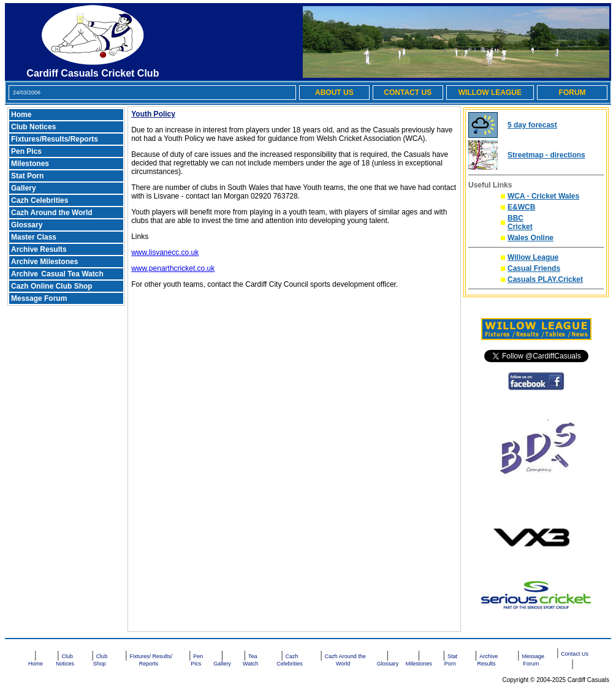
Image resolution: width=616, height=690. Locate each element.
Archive (25, 274)
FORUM (572, 93)
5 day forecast (532, 125)
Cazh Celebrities (40, 200)
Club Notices (33, 127)
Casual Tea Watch (72, 274)
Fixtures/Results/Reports (55, 139)
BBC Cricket (520, 222)
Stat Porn (27, 176)
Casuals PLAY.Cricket (545, 279)
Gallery (24, 188)
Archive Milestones (44, 262)
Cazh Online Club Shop (52, 286)
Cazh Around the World (52, 213)
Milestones (30, 164)
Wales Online (530, 238)
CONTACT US (408, 93)
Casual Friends (534, 268)
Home (21, 115)
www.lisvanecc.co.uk (165, 252)
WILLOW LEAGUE (490, 93)
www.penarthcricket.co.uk (173, 268)
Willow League (533, 257)
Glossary (27, 225)
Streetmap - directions (546, 155)
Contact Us (575, 654)
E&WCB (521, 207)
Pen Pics (26, 151)
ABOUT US (334, 93)
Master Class (34, 237)
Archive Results (39, 249)
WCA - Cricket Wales (543, 196)
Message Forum (39, 298)
